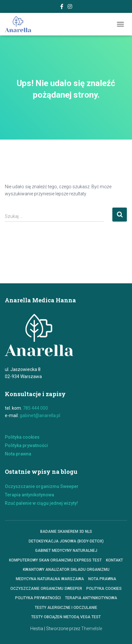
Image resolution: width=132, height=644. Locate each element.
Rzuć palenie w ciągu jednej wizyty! (41, 503)
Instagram (70, 7)
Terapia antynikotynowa (29, 495)
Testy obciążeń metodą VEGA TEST (66, 617)
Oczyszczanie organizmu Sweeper (42, 486)
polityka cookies (104, 589)
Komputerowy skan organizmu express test (55, 560)
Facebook (62, 7)
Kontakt (114, 560)
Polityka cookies (22, 437)
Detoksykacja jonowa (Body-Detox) (66, 541)
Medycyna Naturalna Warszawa (50, 579)
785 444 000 (35, 408)
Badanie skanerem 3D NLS (66, 532)
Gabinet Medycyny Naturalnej (66, 551)
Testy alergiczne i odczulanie (66, 608)
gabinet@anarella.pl (40, 415)
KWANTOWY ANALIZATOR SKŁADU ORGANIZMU (66, 570)
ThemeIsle (92, 629)
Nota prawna (18, 454)
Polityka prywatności (26, 445)
